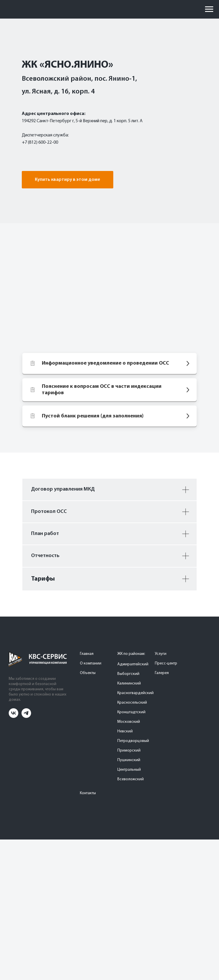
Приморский (129, 751)
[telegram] (26, 716)
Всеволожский (131, 779)
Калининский (129, 683)
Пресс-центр (166, 663)
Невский (125, 731)
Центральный (129, 770)
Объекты (88, 673)
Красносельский (132, 703)
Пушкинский (129, 760)
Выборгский (128, 674)
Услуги (161, 654)
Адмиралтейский (133, 664)
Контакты (88, 793)
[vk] (14, 716)
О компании (91, 663)
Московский (129, 722)
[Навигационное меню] (209, 9)
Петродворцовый (133, 741)
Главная (87, 654)
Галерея (162, 673)
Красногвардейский (135, 693)
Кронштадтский (131, 712)
